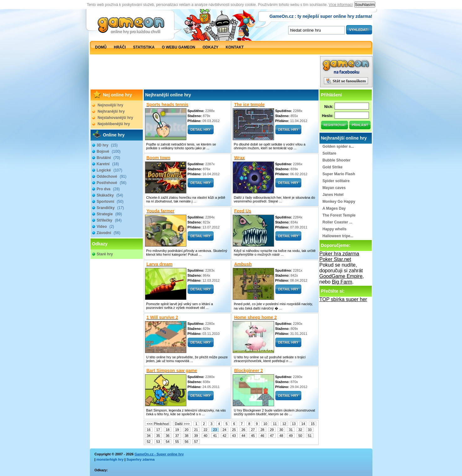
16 (149, 430)
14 (303, 424)
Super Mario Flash (339, 174)
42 (225, 436)
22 (205, 430)
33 (310, 430)
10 (265, 424)
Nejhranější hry (111, 111)
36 (168, 436)
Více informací (341, 5)
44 (243, 436)
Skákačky (110, 195)
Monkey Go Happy (339, 202)
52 (149, 442)
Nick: (329, 107)
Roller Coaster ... (337, 222)
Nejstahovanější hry (115, 118)
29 (272, 430)
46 (262, 436)
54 (168, 442)
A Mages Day (334, 208)
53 (158, 442)
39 (196, 436)
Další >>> (182, 424)
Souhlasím (365, 5)
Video (105, 227)
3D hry (107, 145)
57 (196, 442)
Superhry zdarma (141, 459)
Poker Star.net (335, 259)
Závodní (109, 233)
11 (275, 424)
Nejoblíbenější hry (114, 124)
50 (300, 436)
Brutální (109, 158)
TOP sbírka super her (343, 299)
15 (313, 424)
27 (253, 430)
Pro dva (108, 189)
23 (215, 430)
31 (291, 430)
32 (300, 430)
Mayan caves (334, 188)
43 (234, 436)
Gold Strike (333, 167)
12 (284, 424)
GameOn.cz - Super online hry (159, 454)
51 (310, 436)
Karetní (108, 164)
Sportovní (110, 202)
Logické (110, 170)
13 (294, 424)
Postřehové (112, 183)
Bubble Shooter (337, 160)
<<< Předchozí (158, 424)
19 (177, 430)
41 (215, 436)
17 (158, 430)
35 (158, 436)
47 (272, 436)
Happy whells (335, 229)
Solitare (330, 153)
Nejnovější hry (111, 105)
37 (177, 436)
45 (253, 436)
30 (281, 430)
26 (243, 430)
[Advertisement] (205, 73)
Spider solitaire (336, 181)
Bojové (109, 151)
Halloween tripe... (338, 236)
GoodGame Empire (341, 276)
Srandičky (110, 208)
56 (187, 442)
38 (187, 436)
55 (177, 442)
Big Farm (342, 282)
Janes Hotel (333, 195)
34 (149, 436)
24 (225, 430)
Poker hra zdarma (339, 254)
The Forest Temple (339, 215)
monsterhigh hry (110, 459)
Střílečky (109, 220)
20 (187, 430)
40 (205, 436)
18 (168, 430)
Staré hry (105, 254)
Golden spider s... (338, 146)
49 (291, 436)
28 (262, 430)
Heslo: (328, 116)
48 (281, 436)
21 (196, 430)
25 (234, 430)
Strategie (109, 214)
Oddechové (112, 177)
